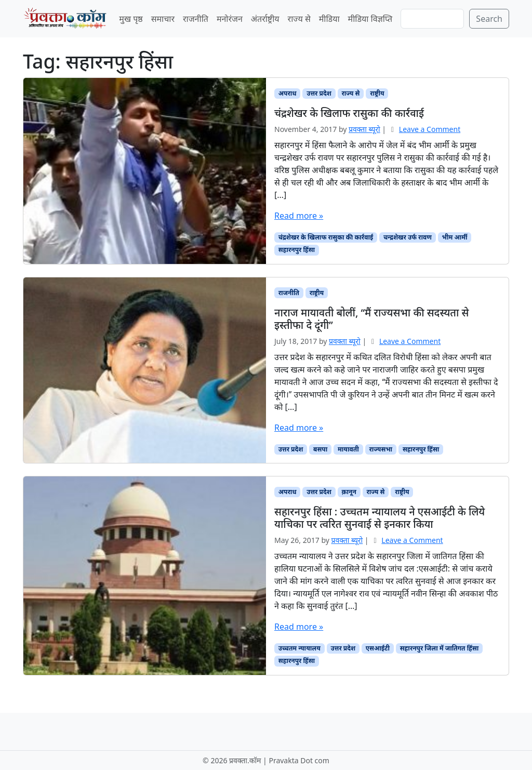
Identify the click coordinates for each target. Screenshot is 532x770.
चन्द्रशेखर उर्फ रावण (408, 237)
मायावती (348, 449)
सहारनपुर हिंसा (297, 250)
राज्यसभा (381, 449)
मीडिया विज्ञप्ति (370, 19)
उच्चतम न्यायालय (300, 648)
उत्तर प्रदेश (319, 93)
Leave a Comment (430, 129)
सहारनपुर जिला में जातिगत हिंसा (440, 648)
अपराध (288, 93)
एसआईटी (378, 648)
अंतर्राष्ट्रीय (265, 19)
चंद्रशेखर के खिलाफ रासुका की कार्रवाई (326, 237)
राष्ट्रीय (377, 93)
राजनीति (196, 19)
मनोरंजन (230, 19)
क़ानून (349, 492)
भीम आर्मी (455, 237)
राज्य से (299, 19)
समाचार (163, 19)
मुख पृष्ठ (131, 19)
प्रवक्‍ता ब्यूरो (364, 129)
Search (489, 19)
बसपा (320, 449)
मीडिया (329, 19)
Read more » (299, 216)
